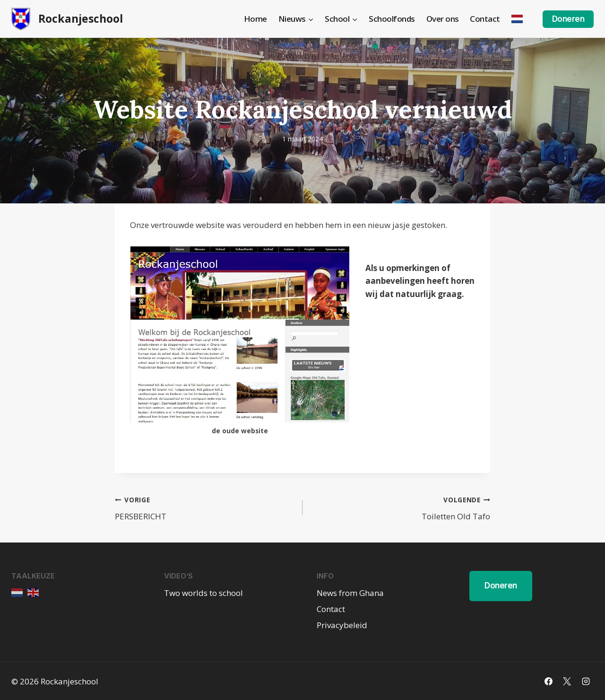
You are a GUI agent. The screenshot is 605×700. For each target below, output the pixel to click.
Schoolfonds (392, 19)
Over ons (443, 19)
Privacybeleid (342, 625)
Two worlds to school (203, 593)
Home (255, 19)
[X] (567, 681)
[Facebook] (549, 681)
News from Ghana (350, 593)
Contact (485, 19)
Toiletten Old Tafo (400, 507)
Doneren (568, 19)
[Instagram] (586, 681)
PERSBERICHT (205, 507)
